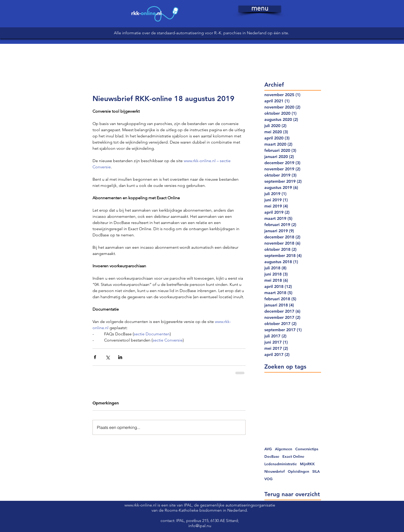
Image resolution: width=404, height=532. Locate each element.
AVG (268, 449)
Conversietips (307, 449)
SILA (316, 472)
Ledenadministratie (281, 464)
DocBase (272, 457)
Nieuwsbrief (275, 472)
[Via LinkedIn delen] (120, 357)
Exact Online (293, 457)
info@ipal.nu (200, 526)
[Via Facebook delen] (95, 357)
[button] (260, 9)
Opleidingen (298, 472)
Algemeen (284, 449)
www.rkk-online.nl (141, 505)
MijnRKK (307, 464)
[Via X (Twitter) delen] (108, 357)
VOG (268, 479)
